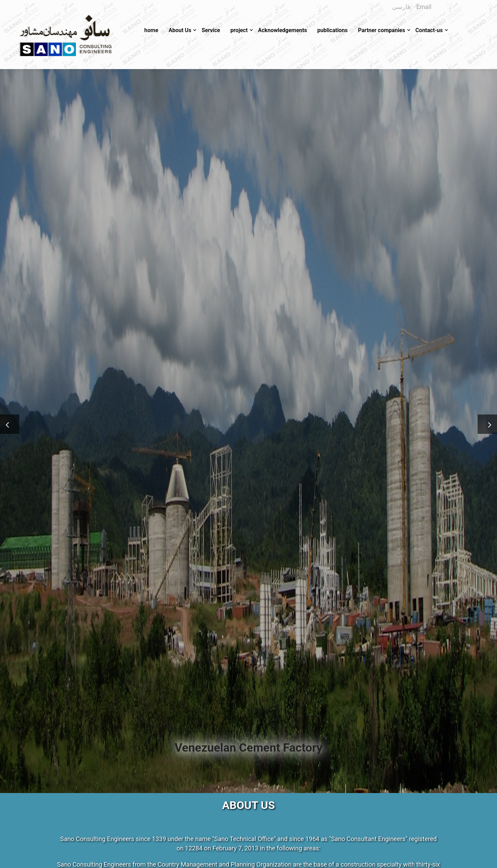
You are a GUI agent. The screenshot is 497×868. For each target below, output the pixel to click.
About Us (180, 30)
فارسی (401, 7)
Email (424, 7)
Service (211, 30)
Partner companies (381, 30)
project (239, 30)
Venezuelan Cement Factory (248, 747)
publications (332, 30)
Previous (10, 418)
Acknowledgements (283, 30)
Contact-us (429, 30)
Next (483, 418)
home (151, 30)
